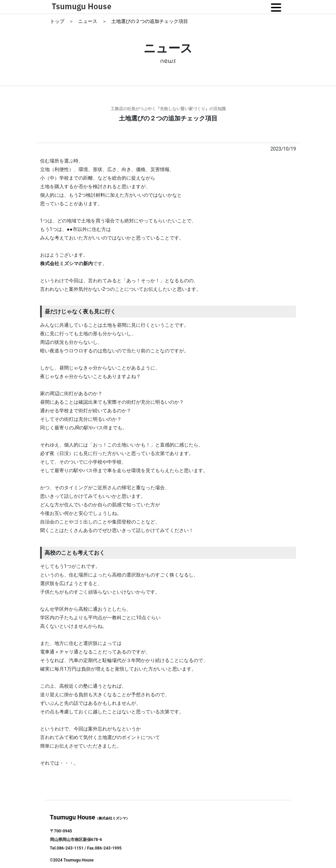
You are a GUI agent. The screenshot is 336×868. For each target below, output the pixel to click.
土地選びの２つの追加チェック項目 (150, 21)
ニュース (88, 21)
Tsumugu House (90, 817)
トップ (58, 21)
